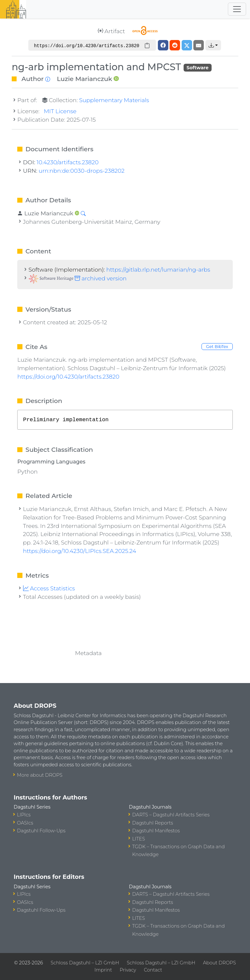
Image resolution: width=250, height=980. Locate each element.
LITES (139, 839)
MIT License (60, 111)
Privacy (128, 970)
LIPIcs (24, 815)
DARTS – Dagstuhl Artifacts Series (171, 815)
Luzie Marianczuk (85, 79)
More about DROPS (40, 775)
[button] (213, 45)
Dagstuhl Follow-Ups (41, 831)
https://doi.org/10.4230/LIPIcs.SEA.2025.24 (80, 551)
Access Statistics (49, 588)
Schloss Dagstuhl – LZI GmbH (85, 963)
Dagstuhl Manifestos (156, 831)
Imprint (103, 970)
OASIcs (25, 823)
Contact (153, 970)
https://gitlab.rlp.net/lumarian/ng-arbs (158, 269)
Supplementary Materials (114, 100)
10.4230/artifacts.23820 (68, 162)
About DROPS (220, 963)
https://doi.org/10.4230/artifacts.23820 (68, 376)
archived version (78, 278)
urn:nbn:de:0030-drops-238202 (82, 171)
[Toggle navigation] (237, 9)
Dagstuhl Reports (153, 823)
